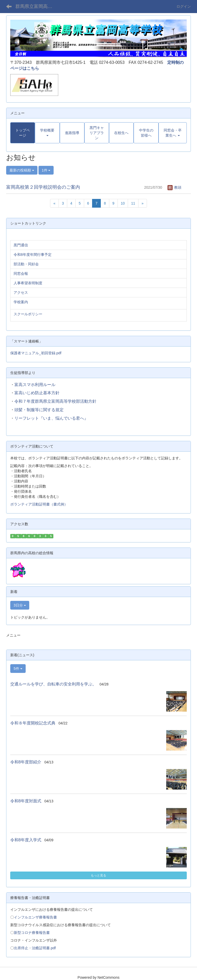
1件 (46, 170)
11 (133, 203)
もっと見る (98, 875)
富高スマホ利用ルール (35, 385)
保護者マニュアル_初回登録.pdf (36, 353)
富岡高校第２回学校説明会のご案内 (43, 187)
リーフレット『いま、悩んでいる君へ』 (51, 418)
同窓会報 (21, 274)
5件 (18, 669)
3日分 (20, 605)
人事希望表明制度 (28, 283)
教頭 (174, 187)
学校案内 (21, 302)
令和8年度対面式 (26, 801)
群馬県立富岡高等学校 (37, 6)
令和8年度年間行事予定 (33, 255)
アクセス (21, 292)
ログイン (184, 6)
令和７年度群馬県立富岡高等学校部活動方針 (55, 401)
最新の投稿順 (22, 170)
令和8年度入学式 (26, 840)
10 (123, 203)
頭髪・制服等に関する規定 (39, 410)
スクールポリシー (28, 314)
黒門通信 (21, 245)
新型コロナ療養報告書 (32, 933)
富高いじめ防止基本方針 (37, 393)
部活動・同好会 (26, 264)
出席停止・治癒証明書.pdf (35, 948)
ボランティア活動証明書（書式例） (39, 504)
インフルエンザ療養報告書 (35, 917)
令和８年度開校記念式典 (33, 723)
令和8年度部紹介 (26, 762)
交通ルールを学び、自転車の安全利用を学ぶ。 (53, 684)
